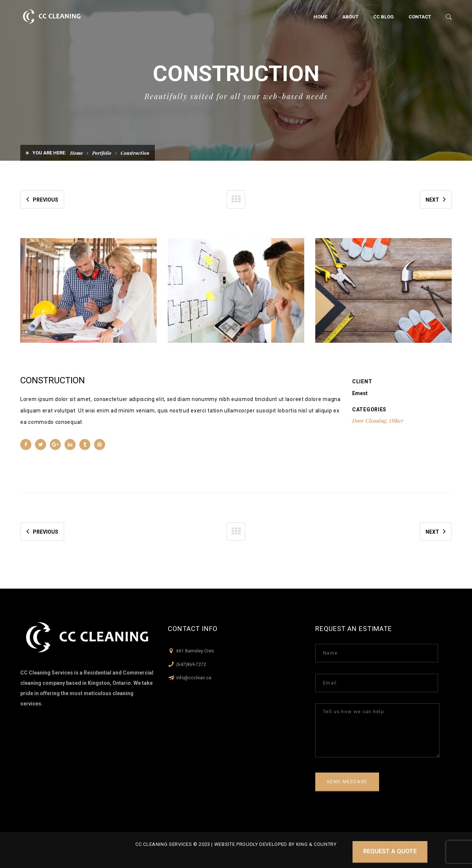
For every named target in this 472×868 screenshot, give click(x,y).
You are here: (49, 153)
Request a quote (390, 851)
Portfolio (102, 153)
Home (77, 153)
